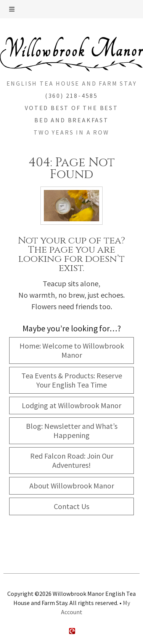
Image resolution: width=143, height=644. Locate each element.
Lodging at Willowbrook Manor (71, 405)
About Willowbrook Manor (72, 486)
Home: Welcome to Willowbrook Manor (72, 350)
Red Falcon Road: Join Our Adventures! (72, 460)
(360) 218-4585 (71, 96)
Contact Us (71, 506)
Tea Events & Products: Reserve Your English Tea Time (72, 380)
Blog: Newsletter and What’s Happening (72, 431)
